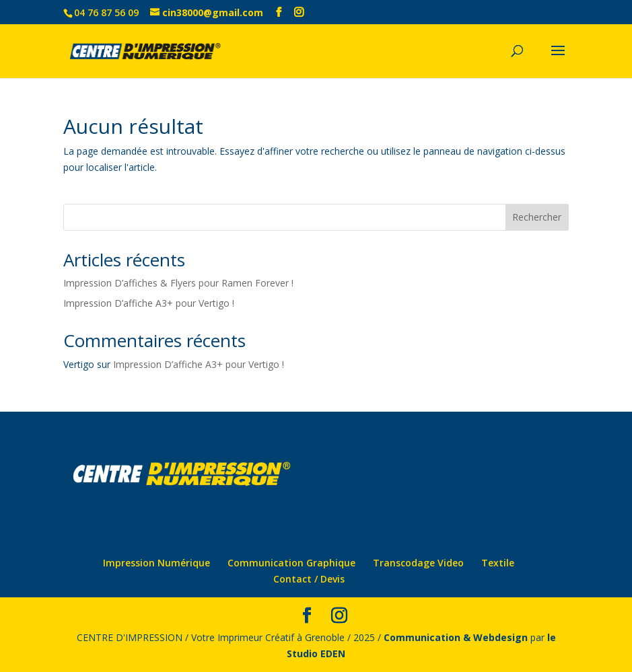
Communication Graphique (291, 563)
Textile (498, 563)
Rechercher (537, 217)
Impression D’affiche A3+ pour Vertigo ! (149, 303)
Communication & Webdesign (456, 637)
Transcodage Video (418, 563)
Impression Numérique (156, 563)
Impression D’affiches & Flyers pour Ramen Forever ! (178, 283)
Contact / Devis (309, 579)
